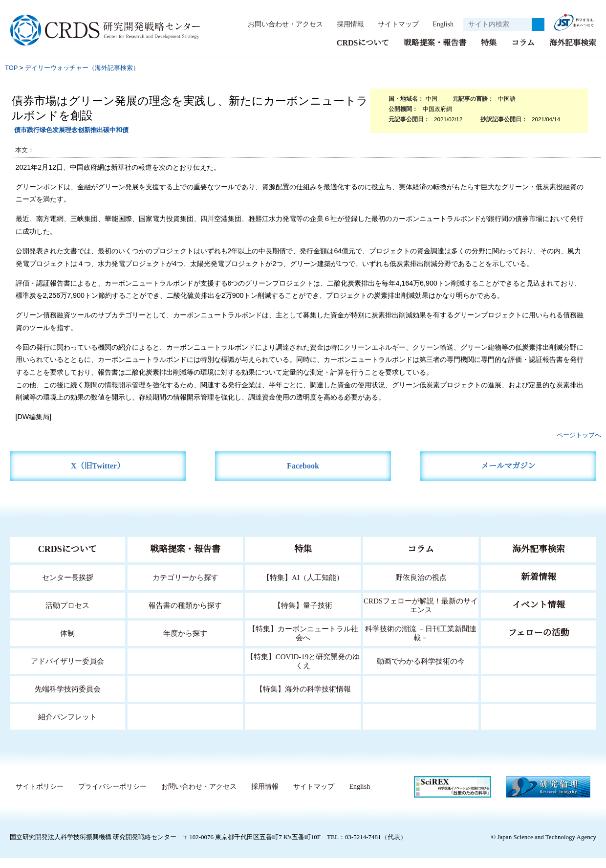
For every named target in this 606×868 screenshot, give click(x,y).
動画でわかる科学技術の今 (421, 671)
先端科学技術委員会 (68, 699)
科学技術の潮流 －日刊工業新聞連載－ (421, 643)
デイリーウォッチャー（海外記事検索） (82, 78)
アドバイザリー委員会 (67, 671)
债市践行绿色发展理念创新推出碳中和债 (71, 140)
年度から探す (185, 643)
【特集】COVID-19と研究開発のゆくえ (303, 671)
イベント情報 (539, 615)
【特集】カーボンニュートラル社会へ (303, 643)
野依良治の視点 (421, 588)
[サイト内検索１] (498, 30)
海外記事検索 (573, 53)
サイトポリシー (37, 797)
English (354, 36)
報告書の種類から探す (185, 615)
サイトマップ (414, 23)
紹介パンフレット (68, 727)
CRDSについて (362, 53)
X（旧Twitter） (98, 476)
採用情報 (367, 23)
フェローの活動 (539, 643)
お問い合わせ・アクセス (302, 23)
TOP (11, 78)
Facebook (303, 476)
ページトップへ (579, 445)
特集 (489, 53)
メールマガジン (508, 476)
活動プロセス (67, 615)
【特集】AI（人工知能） (303, 588)
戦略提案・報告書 (435, 53)
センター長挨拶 (67, 588)
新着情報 (539, 587)
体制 (67, 643)
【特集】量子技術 (303, 615)
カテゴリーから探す (185, 588)
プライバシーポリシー (110, 797)
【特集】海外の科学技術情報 (303, 699)
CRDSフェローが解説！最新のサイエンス (421, 615)
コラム (523, 53)
